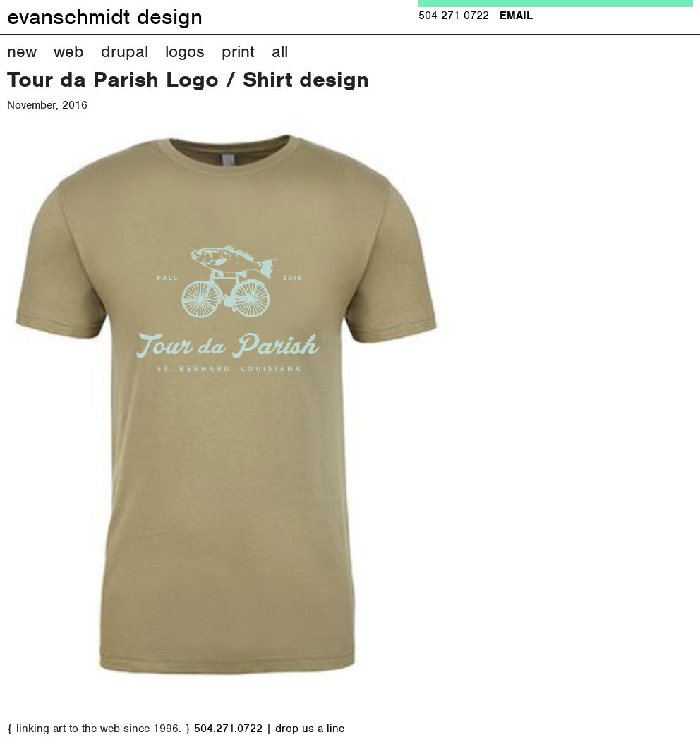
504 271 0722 (454, 16)
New (22, 51)
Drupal (125, 51)
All (280, 51)
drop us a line (310, 729)
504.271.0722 (228, 729)
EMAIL (516, 16)
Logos (185, 51)
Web (69, 51)
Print (238, 51)
